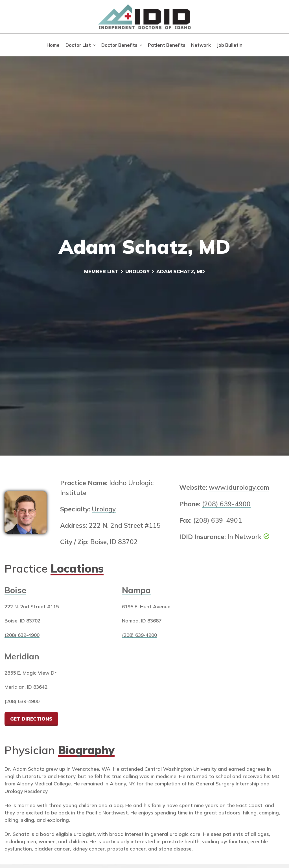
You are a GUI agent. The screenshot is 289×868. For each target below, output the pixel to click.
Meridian (22, 656)
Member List (101, 271)
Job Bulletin (230, 45)
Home (53, 45)
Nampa (136, 590)
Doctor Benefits (119, 45)
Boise (15, 590)
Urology (137, 271)
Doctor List (78, 45)
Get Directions (32, 719)
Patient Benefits (167, 45)
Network (201, 45)
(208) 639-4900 (226, 504)
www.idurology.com (239, 487)
